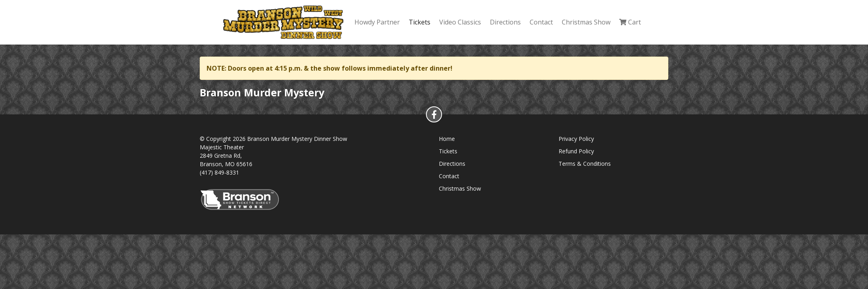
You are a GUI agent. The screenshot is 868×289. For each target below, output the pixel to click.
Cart (630, 22)
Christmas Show (586, 22)
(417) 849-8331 (219, 172)
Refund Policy (576, 151)
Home (447, 139)
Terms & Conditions (585, 164)
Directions (505, 22)
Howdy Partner (377, 22)
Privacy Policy (576, 139)
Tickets (420, 22)
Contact (541, 22)
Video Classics (460, 22)
